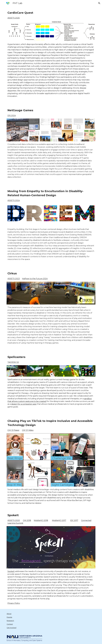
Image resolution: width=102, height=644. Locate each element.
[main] (51, 15)
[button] (99, 3)
